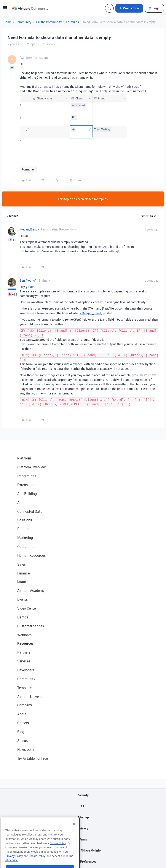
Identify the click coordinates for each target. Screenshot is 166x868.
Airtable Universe (30, 697)
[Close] (74, 835)
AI (19, 503)
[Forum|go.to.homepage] (30, 8)
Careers (23, 723)
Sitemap (83, 817)
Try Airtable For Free (33, 758)
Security (83, 795)
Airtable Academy (31, 591)
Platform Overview (31, 467)
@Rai (29, 287)
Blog (21, 732)
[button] (5, 9)
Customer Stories (31, 626)
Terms (83, 839)
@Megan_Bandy (91, 313)
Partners (24, 652)
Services (24, 661)
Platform (24, 458)
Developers (26, 670)
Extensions (26, 485)
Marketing (25, 538)
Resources (25, 643)
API (83, 806)
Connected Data (30, 511)
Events (22, 599)
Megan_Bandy (29, 229)
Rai (22, 58)
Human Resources (31, 555)
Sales (22, 564)
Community (23, 22)
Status (22, 741)
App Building (27, 494)
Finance (23, 573)
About (22, 714)
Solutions (25, 520)
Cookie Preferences (83, 861)
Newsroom (26, 750)
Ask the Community (49, 22)
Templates (25, 688)
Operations (26, 547)
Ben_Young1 (28, 280)
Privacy (83, 828)
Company (25, 705)
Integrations (27, 476)
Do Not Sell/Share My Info (83, 850)
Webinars (24, 635)
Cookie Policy (58, 854)
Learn (22, 582)
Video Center (27, 608)
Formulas (72, 22)
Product (23, 529)
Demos (23, 617)
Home (7, 22)
